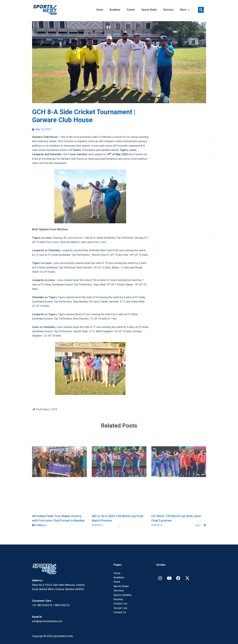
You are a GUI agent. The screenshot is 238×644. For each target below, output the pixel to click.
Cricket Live (120, 604)
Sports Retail (149, 10)
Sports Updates (123, 595)
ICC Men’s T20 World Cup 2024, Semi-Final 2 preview (186, 158)
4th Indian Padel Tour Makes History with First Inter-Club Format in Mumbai (187, 124)
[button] (201, 10)
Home (99, 10)
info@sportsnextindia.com (47, 621)
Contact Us (120, 612)
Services (168, 10)
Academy (115, 10)
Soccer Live (120, 608)
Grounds (118, 599)
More (185, 10)
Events (131, 10)
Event (117, 582)
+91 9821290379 (42, 605)
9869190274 (62, 605)
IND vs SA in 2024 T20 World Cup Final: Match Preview (186, 142)
